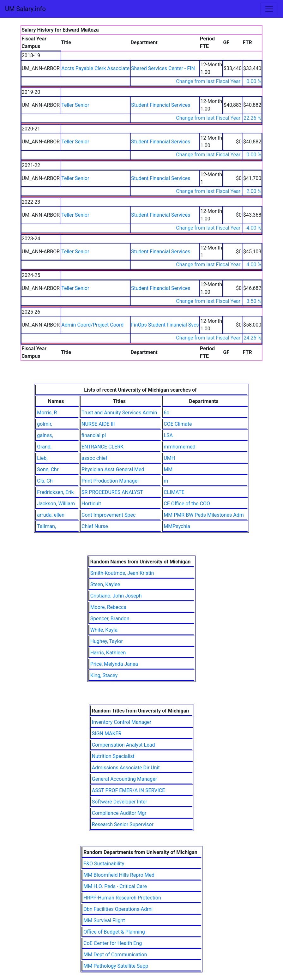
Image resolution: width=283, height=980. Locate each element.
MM (168, 469)
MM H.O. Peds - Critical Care (115, 886)
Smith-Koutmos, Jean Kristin (122, 573)
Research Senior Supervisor (123, 824)
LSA (168, 435)
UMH (169, 458)
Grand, (44, 447)
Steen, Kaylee (105, 584)
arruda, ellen (51, 515)
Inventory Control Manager (122, 722)
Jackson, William (56, 504)
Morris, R (47, 413)
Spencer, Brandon (110, 619)
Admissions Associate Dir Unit (126, 768)
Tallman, (46, 526)
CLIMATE (174, 492)
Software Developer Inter (120, 802)
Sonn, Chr (48, 469)
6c (166, 413)
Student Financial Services (161, 105)
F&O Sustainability (104, 864)
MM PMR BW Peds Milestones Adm (204, 515)
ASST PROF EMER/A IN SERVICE (129, 790)
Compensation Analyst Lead (123, 745)
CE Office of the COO (187, 504)
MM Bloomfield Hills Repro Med (119, 875)
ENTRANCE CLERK (102, 447)
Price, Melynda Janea (114, 664)
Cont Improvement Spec (108, 515)
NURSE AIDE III (98, 424)
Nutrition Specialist (113, 756)
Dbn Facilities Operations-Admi (118, 909)
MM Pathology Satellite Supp (116, 966)
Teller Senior (75, 105)
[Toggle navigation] (269, 9)
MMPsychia (177, 526)
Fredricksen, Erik (55, 492)
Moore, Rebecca (108, 607)
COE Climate (178, 424)
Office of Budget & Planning (114, 932)
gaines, (45, 435)
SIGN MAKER (107, 733)
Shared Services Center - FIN (163, 68)
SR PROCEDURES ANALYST (112, 492)
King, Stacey (104, 675)
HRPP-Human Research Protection (122, 898)
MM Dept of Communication (115, 955)
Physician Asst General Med (113, 469)
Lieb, (42, 458)
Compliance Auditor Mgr (119, 813)
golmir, (45, 424)
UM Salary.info (25, 9)
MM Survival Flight (104, 920)
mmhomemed (179, 447)
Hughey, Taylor (107, 641)
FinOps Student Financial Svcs (165, 325)
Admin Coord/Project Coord (92, 325)
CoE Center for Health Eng (113, 943)
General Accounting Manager (124, 779)
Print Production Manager (110, 481)
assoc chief (94, 458)
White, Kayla (104, 630)
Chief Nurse (95, 526)
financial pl (94, 435)
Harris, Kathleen (108, 653)
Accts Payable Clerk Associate (95, 68)
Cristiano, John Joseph (116, 596)
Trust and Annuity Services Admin (119, 413)
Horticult (91, 504)
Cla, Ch (45, 481)
